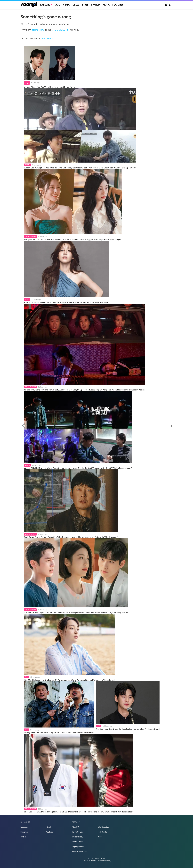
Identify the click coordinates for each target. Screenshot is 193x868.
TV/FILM (96, 5)
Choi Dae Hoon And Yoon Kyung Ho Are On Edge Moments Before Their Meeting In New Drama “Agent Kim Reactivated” (78, 812)
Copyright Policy (78, 847)
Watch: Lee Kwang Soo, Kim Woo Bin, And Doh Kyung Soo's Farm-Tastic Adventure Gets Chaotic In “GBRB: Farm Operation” (80, 168)
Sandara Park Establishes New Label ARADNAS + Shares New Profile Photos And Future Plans (66, 302)
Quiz (58, 5)
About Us (76, 827)
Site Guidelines (104, 827)
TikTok (49, 827)
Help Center (103, 832)
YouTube (49, 832)
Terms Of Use (77, 832)
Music (106, 5)
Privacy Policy (77, 837)
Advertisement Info (80, 852)
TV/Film (28, 165)
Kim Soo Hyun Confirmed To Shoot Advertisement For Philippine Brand (128, 729)
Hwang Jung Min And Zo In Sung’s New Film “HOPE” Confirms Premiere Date (59, 733)
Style (85, 5)
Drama (27, 465)
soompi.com (38, 30)
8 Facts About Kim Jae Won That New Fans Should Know (50, 87)
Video (67, 5)
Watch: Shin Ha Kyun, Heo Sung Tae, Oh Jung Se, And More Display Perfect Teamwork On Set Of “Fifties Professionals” (78, 468)
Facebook (24, 827)
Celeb (76, 5)
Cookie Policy (77, 842)
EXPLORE (45, 5)
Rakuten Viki (102, 861)
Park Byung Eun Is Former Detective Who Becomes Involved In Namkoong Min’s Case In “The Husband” (71, 537)
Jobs (100, 837)
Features (118, 5)
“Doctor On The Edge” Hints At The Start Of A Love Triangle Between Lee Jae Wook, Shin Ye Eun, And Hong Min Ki (76, 613)
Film (26, 677)
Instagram (24, 832)
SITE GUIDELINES (61, 30)
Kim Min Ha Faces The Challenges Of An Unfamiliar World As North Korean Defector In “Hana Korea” (70, 680)
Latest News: (47, 38)
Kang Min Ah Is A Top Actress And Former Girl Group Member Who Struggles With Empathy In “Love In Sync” (73, 239)
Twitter (23, 837)
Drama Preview (30, 237)
